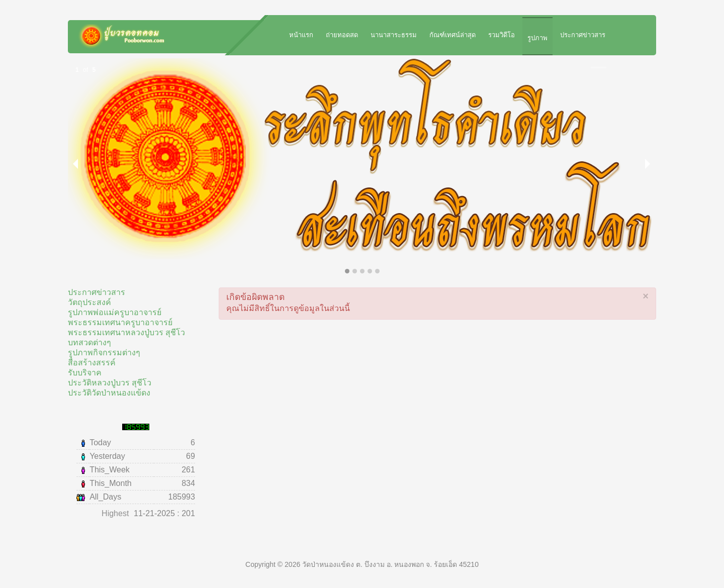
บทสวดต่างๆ (89, 342)
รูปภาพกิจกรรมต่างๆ (104, 353)
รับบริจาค (85, 373)
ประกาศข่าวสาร (97, 292)
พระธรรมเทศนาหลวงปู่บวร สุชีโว (126, 332)
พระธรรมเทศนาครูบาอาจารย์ (120, 322)
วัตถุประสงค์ (89, 302)
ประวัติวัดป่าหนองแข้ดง (109, 393)
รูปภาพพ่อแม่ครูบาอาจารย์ (115, 312)
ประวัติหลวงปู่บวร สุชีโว (110, 383)
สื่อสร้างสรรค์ (92, 363)
